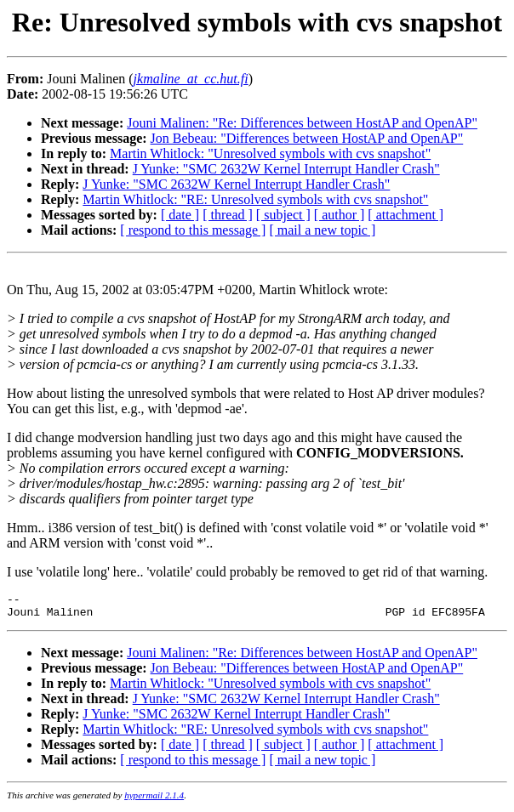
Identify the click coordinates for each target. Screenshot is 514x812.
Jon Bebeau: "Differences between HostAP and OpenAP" (307, 138)
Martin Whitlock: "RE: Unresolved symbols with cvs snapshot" (255, 199)
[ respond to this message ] (193, 230)
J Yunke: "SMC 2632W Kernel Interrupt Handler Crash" (286, 169)
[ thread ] (228, 215)
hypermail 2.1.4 (154, 800)
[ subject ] (283, 215)
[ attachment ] (405, 215)
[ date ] (180, 215)
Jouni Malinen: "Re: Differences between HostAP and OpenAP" (302, 123)
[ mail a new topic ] (322, 230)
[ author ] (340, 215)
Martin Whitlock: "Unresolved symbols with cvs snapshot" (270, 153)
